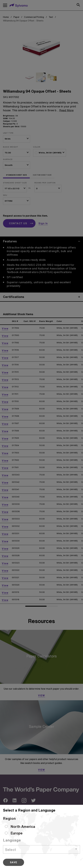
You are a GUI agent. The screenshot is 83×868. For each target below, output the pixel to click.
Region (9, 818)
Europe (17, 833)
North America (23, 827)
